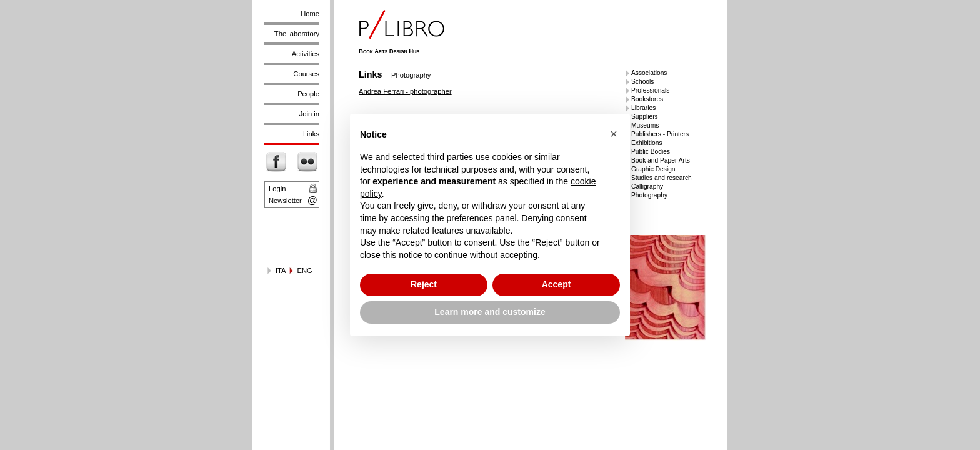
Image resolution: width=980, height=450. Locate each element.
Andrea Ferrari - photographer (405, 91)
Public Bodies (651, 152)
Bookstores (647, 99)
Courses (306, 74)
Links (311, 134)
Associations (649, 73)
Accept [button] (557, 284)
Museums (645, 125)
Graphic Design (653, 169)
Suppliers (645, 117)
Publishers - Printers (660, 134)
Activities (306, 54)
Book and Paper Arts (661, 160)
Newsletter (285, 201)
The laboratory (297, 34)
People (308, 94)
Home (310, 14)
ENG (305, 271)
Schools (642, 82)
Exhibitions (647, 143)
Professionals (650, 90)
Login (277, 189)
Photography (649, 195)
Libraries (643, 108)
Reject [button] (424, 284)
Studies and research (662, 178)
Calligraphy (647, 187)
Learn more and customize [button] (490, 312)
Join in (309, 114)
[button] (614, 134)
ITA (281, 271)
